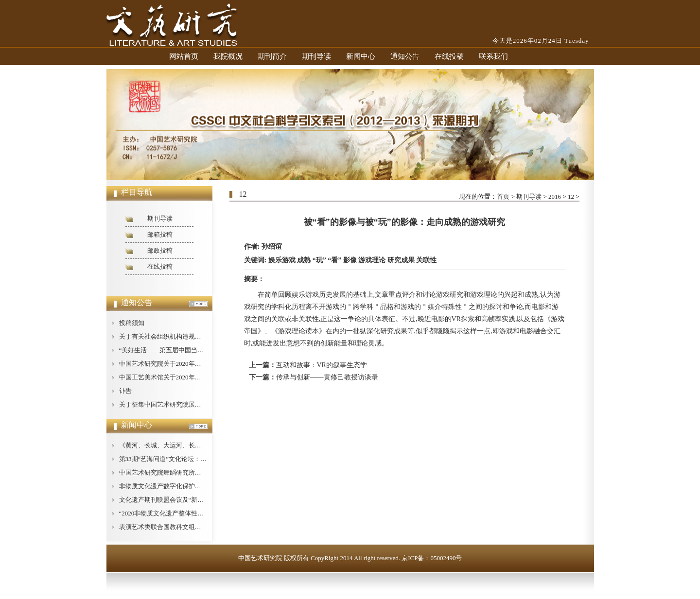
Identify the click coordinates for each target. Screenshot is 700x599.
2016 (555, 197)
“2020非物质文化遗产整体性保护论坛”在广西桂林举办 (195, 513)
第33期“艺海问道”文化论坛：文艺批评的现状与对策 (192, 459)
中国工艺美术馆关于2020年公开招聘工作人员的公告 (192, 377)
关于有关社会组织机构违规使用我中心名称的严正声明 (195, 336)
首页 (503, 197)
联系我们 (493, 56)
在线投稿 (449, 56)
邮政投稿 (160, 250)
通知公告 (405, 56)
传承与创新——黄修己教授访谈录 (327, 377)
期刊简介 (272, 56)
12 (571, 197)
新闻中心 (361, 56)
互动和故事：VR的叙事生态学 (322, 365)
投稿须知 (132, 323)
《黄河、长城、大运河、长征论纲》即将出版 (182, 445)
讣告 (125, 391)
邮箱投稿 (160, 234)
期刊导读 (316, 56)
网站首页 (184, 56)
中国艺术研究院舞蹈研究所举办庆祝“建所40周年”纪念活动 (201, 472)
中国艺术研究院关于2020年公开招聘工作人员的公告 (192, 364)
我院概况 (228, 56)
